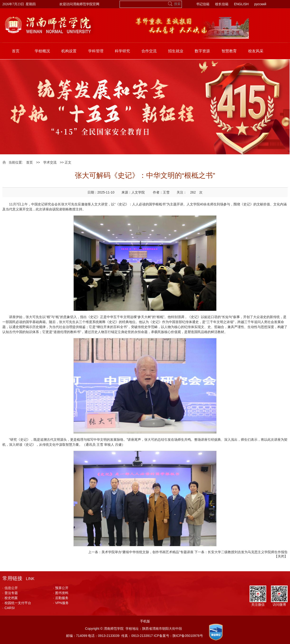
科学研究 (122, 51)
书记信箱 (203, 4)
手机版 (145, 621)
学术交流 (50, 162)
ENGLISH (241, 4)
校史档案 (10, 598)
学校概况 (42, 51)
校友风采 (256, 51)
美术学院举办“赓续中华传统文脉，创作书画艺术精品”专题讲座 (147, 552)
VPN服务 (61, 603)
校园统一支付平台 (17, 603)
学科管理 (96, 51)
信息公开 (10, 588)
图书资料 (61, 593)
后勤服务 (61, 598)
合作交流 (149, 51)
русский (260, 4)
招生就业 (176, 51)
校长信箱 (222, 4)
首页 (16, 51)
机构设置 (69, 51)
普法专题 (10, 593)
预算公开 (61, 588)
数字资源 (202, 51)
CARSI (9, 608)
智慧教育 (229, 51)
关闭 (281, 556)
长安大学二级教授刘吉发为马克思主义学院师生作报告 (248, 552)
